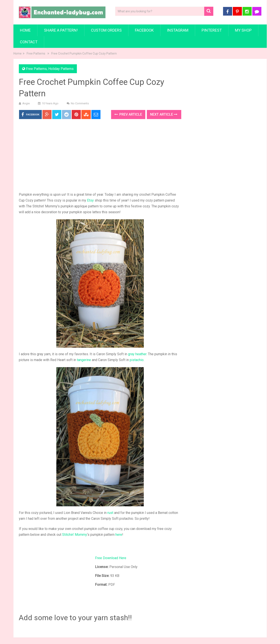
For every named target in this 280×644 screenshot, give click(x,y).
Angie (26, 103)
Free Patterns (36, 53)
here (119, 535)
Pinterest (212, 30)
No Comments (80, 103)
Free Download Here (111, 558)
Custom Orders (106, 30)
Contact (29, 42)
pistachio (137, 360)
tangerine (84, 360)
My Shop (243, 30)
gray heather (137, 354)
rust (110, 513)
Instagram (178, 30)
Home (25, 30)
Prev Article (128, 114)
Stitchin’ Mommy (75, 535)
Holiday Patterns (61, 69)
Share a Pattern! (61, 30)
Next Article (164, 114)
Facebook (144, 30)
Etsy (90, 200)
